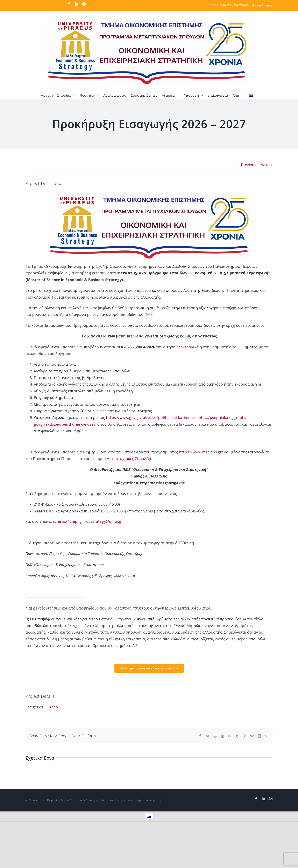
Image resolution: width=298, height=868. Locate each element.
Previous (249, 165)
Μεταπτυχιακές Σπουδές (128, 459)
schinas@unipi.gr (68, 521)
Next (265, 165)
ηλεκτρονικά (187, 347)
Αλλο (54, 707)
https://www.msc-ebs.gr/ (201, 452)
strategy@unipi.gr (262, 5)
